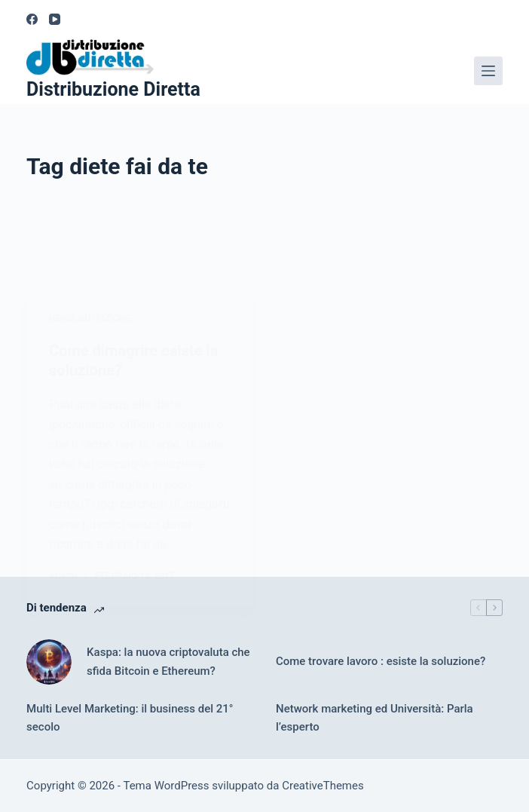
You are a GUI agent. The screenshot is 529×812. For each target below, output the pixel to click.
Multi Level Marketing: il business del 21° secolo (130, 718)
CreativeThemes (323, 786)
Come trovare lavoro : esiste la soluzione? (381, 661)
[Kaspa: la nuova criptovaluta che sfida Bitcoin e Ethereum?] (49, 662)
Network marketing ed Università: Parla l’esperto (375, 718)
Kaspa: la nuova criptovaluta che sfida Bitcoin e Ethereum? (168, 662)
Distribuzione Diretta (113, 89)
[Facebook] (32, 19)
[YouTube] (55, 19)
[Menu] (488, 71)
